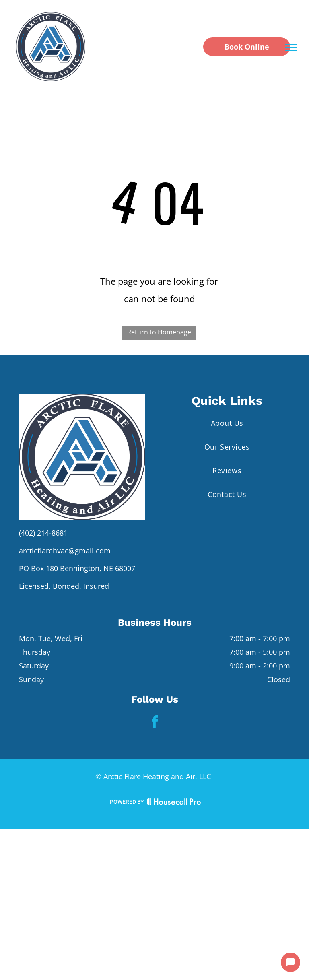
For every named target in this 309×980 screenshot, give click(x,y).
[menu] (291, 47)
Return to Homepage (159, 332)
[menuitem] (227, 423)
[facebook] (154, 723)
